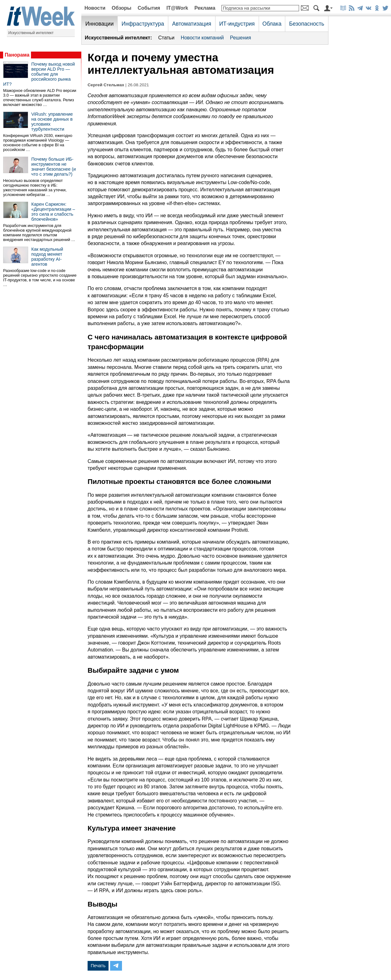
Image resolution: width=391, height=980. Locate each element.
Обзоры (122, 8)
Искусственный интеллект (31, 33)
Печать (98, 966)
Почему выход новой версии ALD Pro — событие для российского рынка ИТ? (39, 74)
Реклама (205, 8)
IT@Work (177, 8)
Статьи (166, 38)
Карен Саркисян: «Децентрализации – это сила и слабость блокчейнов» (53, 212)
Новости (95, 8)
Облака (272, 24)
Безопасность (307, 24)
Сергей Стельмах (106, 85)
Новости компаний (202, 38)
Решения (240, 38)
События (149, 8)
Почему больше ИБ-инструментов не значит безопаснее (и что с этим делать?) (53, 167)
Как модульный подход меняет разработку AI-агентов (47, 257)
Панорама (17, 55)
